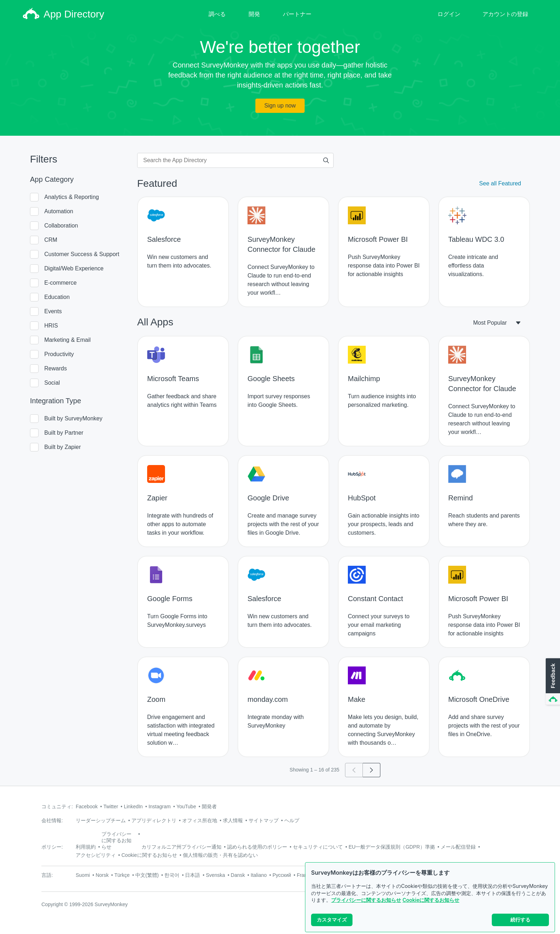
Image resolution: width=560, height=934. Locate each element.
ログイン (449, 14)
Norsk (102, 875)
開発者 (209, 806)
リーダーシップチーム (101, 820)
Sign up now (280, 106)
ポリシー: (52, 847)
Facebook (87, 806)
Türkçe (122, 875)
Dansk (238, 875)
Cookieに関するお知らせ (431, 900)
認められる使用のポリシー (257, 847)
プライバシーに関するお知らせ (366, 900)
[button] (552, 682)
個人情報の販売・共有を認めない (220, 855)
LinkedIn (133, 806)
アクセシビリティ (96, 855)
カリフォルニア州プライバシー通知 (181, 847)
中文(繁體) (147, 875)
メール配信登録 (458, 847)
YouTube (186, 806)
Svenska (215, 875)
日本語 (192, 875)
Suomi (83, 875)
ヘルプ (292, 820)
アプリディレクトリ (154, 820)
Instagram (160, 806)
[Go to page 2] (372, 770)
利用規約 (86, 847)
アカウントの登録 (505, 14)
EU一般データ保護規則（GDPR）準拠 (392, 847)
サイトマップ (264, 820)
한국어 (172, 875)
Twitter (111, 806)
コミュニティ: (57, 806)
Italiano (259, 875)
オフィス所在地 (200, 820)
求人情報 (233, 820)
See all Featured (500, 183)
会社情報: (52, 820)
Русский (282, 875)
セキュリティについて (318, 847)
